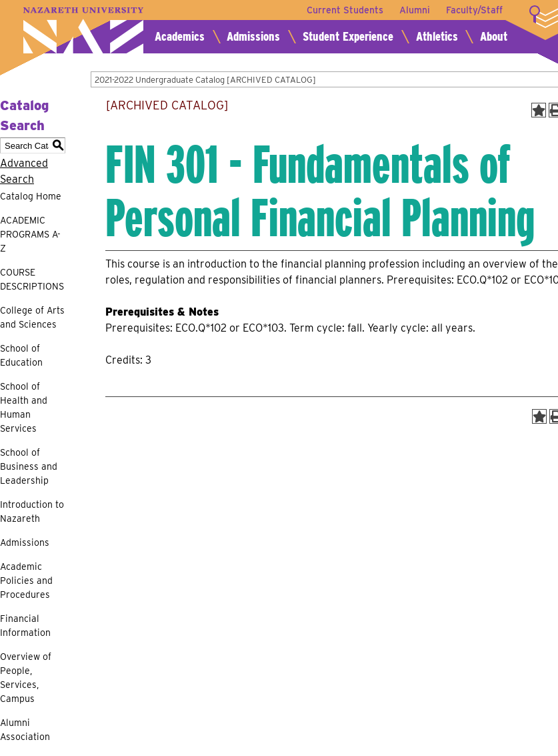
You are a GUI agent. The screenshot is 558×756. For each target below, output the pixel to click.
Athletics (437, 36)
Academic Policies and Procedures (26, 581)
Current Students (345, 10)
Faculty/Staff (474, 10)
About (494, 36)
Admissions (253, 36)
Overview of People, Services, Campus (26, 678)
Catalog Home (31, 196)
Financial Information (25, 626)
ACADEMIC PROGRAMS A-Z (30, 234)
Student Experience (348, 36)
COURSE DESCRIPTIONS (32, 279)
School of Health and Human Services (24, 407)
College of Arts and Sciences (32, 317)
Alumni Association (25, 730)
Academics (180, 36)
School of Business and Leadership (29, 466)
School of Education (21, 355)
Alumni (415, 10)
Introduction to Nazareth (32, 511)
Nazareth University (83, 30)
